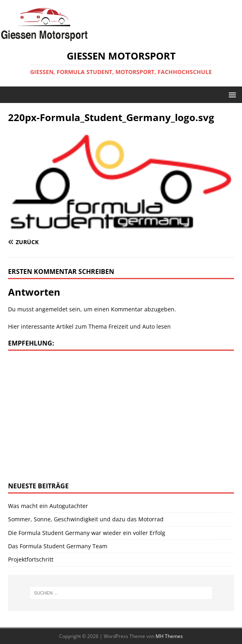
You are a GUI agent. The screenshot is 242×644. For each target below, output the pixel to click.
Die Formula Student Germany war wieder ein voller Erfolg (87, 533)
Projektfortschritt (31, 559)
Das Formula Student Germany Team (58, 546)
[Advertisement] (76, 415)
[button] (231, 94)
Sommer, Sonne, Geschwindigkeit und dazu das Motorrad (86, 519)
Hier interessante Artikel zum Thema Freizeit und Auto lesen (89, 326)
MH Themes (169, 636)
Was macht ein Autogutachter (48, 506)
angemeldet (51, 309)
